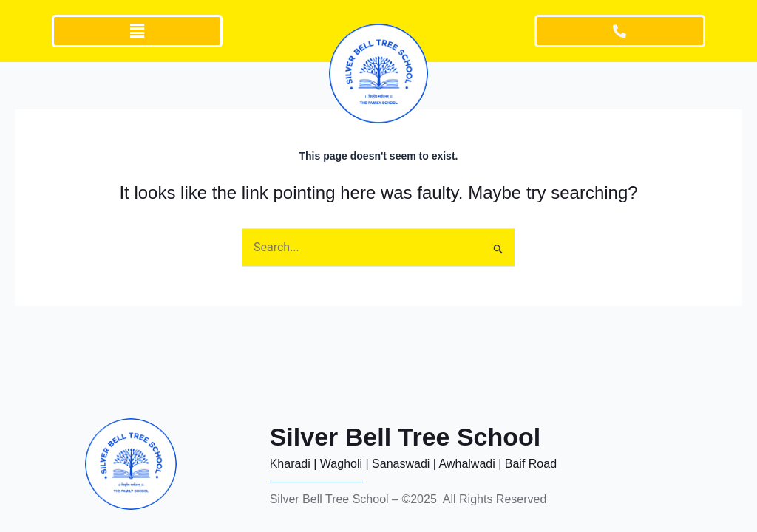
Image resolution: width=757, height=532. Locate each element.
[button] (138, 31)
